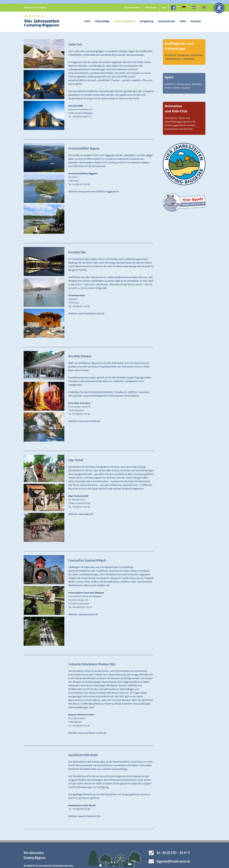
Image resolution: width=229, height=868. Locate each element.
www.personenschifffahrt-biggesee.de (99, 191)
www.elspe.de (86, 514)
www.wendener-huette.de (92, 733)
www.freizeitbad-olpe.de (91, 313)
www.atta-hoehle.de (89, 421)
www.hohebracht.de (89, 816)
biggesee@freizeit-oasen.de (173, 861)
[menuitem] (183, 8)
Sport (169, 77)
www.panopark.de (88, 614)
